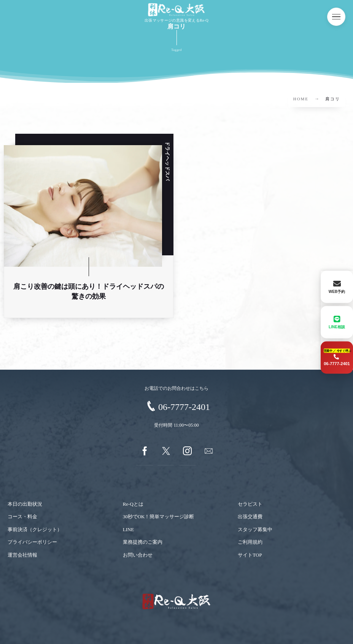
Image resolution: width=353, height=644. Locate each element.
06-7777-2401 (184, 407)
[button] (336, 17)
